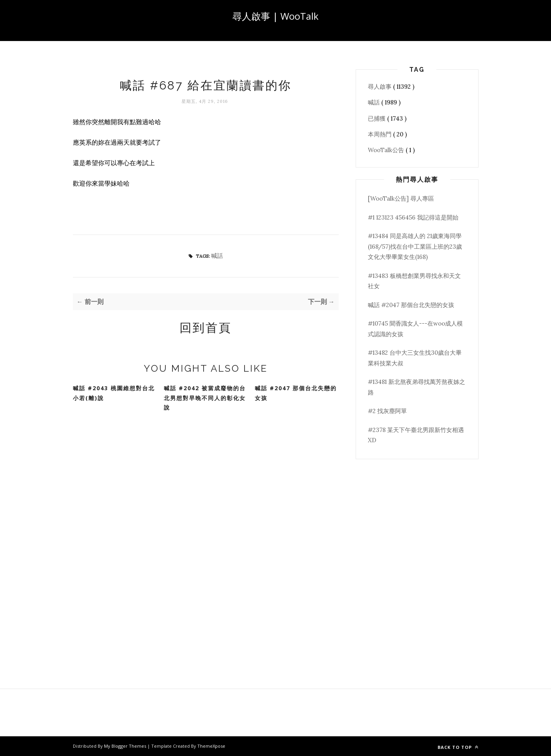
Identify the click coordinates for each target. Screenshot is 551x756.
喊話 (217, 256)
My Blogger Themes (126, 746)
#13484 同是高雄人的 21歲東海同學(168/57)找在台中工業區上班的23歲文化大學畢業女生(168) (415, 246)
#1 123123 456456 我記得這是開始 (413, 217)
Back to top (458, 747)
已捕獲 (378, 118)
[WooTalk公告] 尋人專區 (401, 198)
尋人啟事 (380, 87)
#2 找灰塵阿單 (387, 411)
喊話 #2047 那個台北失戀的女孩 (296, 393)
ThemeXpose (211, 746)
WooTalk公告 (387, 150)
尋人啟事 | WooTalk (275, 16)
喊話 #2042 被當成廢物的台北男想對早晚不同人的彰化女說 (205, 398)
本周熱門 (380, 134)
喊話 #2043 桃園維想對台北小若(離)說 (114, 393)
